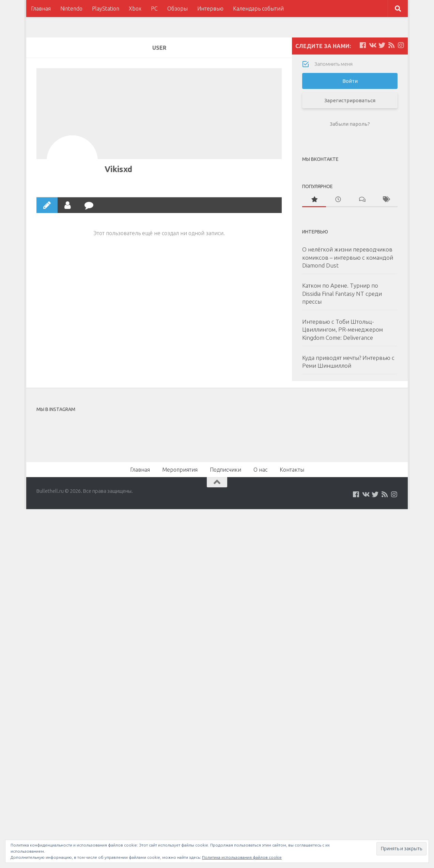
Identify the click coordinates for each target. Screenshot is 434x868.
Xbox (135, 9)
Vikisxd (118, 169)
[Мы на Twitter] (382, 45)
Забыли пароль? (350, 124)
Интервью (210, 9)
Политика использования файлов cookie (242, 857)
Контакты (292, 470)
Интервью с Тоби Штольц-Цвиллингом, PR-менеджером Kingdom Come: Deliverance (343, 330)
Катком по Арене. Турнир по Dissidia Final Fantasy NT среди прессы (342, 293)
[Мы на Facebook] (363, 45)
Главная (41, 9)
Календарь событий (258, 9)
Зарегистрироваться (350, 100)
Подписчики (226, 470)
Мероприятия (180, 470)
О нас (260, 470)
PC (154, 9)
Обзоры (177, 9)
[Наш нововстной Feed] (391, 45)
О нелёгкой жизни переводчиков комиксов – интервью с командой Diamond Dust (348, 257)
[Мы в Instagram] (401, 45)
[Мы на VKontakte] (372, 45)
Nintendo (71, 9)
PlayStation (106, 9)
